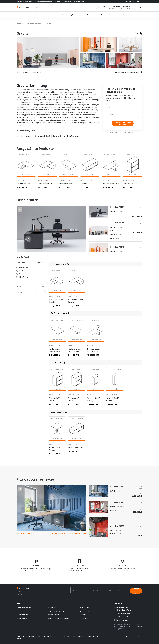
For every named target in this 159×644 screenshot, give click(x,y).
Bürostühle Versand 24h (56, 611)
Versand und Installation (24, 2)
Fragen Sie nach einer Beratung (123, 123)
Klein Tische (22, 277)
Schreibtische (23, 268)
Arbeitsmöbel (58, 15)
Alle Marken (67, 2)
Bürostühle (91, 15)
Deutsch (129, 2)
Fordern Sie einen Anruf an (136, 590)
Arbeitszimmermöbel (40, 15)
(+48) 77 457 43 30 (106, 6)
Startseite (20, 24)
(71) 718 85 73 (74, 571)
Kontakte (122, 15)
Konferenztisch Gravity (43, 136)
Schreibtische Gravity (25, 136)
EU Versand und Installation (43, 2)
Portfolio (58, 2)
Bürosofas (83, 615)
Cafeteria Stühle (85, 608)
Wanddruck (21, 638)
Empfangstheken (75, 15)
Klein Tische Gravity (74, 136)
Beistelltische (84, 618)
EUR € (138, 2)
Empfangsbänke (85, 611)
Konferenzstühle (107, 15)
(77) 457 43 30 (76, 569)
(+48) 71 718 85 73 (121, 6)
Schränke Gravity (59, 136)
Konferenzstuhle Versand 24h (58, 618)
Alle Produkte (21, 15)
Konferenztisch (23, 271)
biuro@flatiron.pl (122, 620)
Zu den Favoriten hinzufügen (129, 72)
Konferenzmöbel (23, 615)
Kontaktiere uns (79, 2)
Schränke (21, 274)
